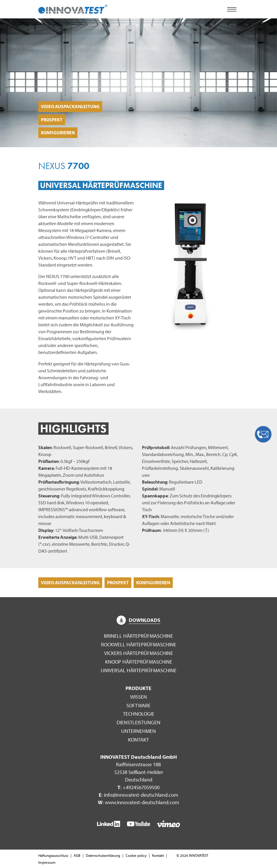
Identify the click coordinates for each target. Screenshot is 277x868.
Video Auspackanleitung (70, 106)
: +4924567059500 (138, 787)
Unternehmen (138, 731)
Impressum (47, 862)
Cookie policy (136, 855)
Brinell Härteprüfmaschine (138, 636)
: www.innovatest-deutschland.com (138, 802)
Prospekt (52, 120)
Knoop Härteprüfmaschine (139, 662)
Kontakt (138, 740)
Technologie (139, 714)
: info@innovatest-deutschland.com (138, 795)
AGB (77, 855)
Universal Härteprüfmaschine (139, 670)
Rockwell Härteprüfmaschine (139, 644)
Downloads (138, 620)
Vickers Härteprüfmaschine (139, 653)
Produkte (138, 688)
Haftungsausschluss (53, 855)
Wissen (138, 697)
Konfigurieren (58, 133)
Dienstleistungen (138, 722)
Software (138, 705)
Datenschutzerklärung (103, 855)
